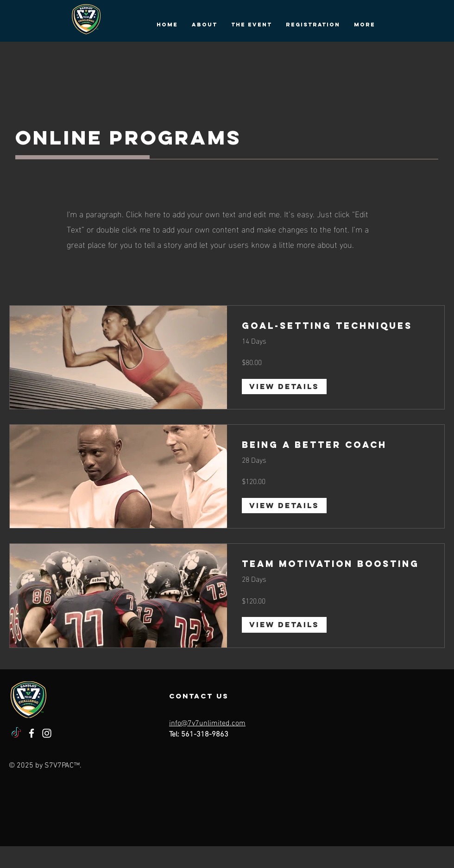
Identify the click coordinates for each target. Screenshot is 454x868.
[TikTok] (16, 733)
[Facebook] (32, 733)
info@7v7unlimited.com (207, 723)
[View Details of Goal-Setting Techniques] (284, 387)
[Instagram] (47, 733)
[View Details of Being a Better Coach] (284, 506)
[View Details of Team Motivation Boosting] (284, 625)
